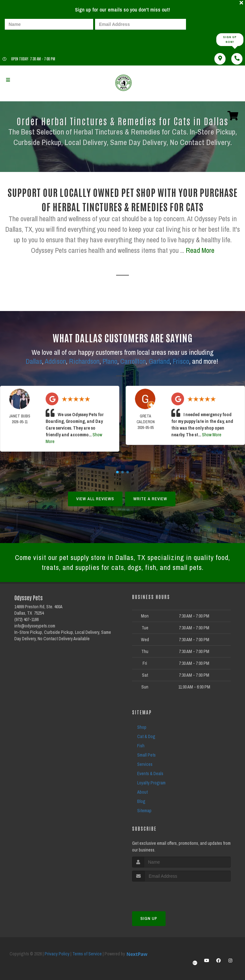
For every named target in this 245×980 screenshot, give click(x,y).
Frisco (181, 361)
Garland (159, 361)
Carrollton (133, 361)
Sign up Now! (230, 39)
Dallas (34, 361)
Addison (55, 361)
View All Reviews (95, 499)
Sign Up (149, 918)
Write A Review (150, 499)
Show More (212, 435)
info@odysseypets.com (35, 626)
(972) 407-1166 (26, 619)
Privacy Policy (57, 954)
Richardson (84, 361)
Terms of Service (87, 954)
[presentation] (27, 39)
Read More (200, 250)
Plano (110, 361)
